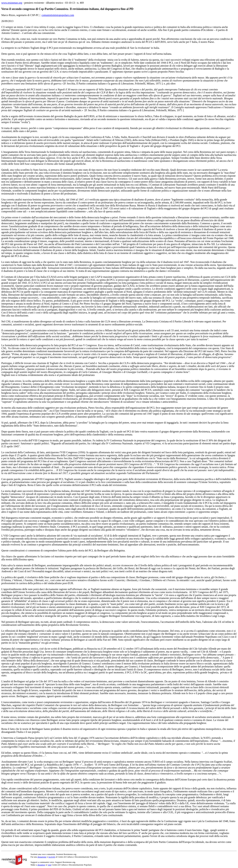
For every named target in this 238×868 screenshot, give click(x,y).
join (50, 865)
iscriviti (52, 857)
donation (41, 865)
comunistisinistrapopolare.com (58, 15)
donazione (42, 857)
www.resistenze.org (12, 3)
